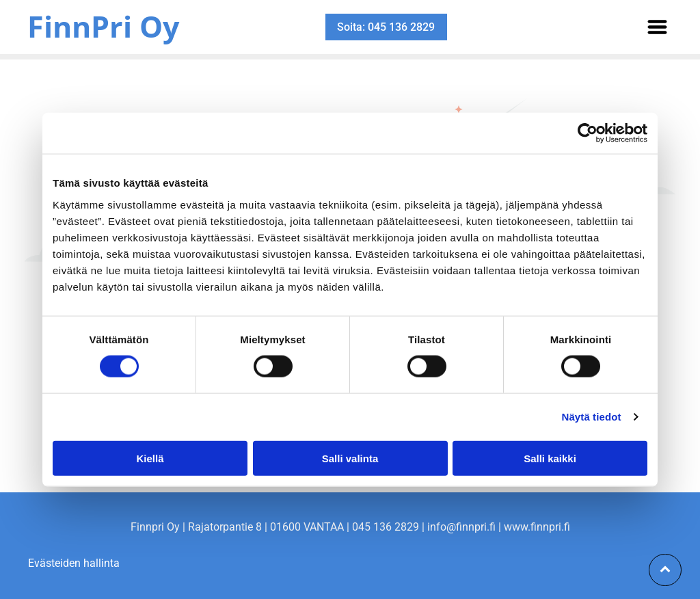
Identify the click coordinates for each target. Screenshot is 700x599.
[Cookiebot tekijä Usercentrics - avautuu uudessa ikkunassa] (588, 133)
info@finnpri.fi (461, 527)
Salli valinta (350, 458)
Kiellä (150, 458)
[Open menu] (657, 27)
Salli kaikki (550, 458)
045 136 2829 (386, 527)
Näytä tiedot (592, 417)
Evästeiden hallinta (74, 563)
